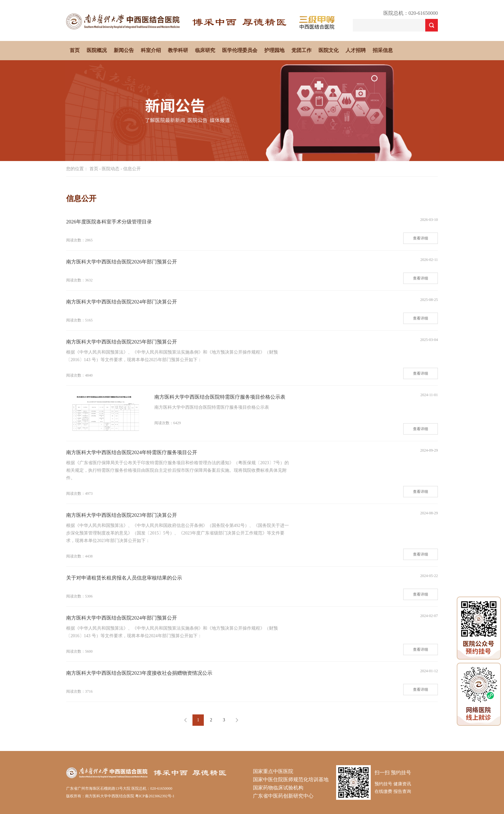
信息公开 (132, 169)
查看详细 (421, 238)
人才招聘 (356, 50)
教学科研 (178, 50)
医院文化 (329, 50)
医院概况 (97, 50)
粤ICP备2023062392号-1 (155, 796)
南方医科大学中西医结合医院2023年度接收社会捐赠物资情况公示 (139, 673)
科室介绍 (151, 50)
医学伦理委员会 (240, 50)
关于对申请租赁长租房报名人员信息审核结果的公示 (124, 578)
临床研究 (205, 50)
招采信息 (383, 50)
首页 (75, 50)
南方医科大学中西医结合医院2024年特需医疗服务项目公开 (132, 452)
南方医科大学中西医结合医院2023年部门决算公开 (122, 515)
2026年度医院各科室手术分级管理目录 (109, 222)
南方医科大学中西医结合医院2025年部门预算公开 (122, 342)
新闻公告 (124, 50)
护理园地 (274, 50)
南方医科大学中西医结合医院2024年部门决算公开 (122, 302)
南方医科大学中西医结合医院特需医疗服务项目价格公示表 (220, 397)
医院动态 (111, 169)
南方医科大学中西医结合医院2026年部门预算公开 (122, 262)
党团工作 (301, 50)
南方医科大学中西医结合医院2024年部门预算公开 (122, 618)
